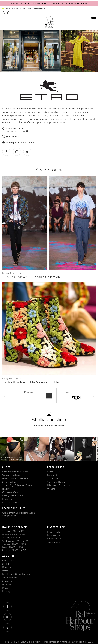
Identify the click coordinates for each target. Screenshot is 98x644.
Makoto (51, 489)
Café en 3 (52, 475)
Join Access (38, 8)
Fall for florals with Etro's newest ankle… (32, 382)
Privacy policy (54, 532)
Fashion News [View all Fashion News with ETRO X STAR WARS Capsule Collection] (9, 273)
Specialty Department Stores (17, 472)
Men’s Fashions (10, 482)
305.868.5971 (13, 137)
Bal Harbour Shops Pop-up (16, 574)
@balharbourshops (49, 420)
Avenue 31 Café (55, 472)
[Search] (4, 13)
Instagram (7, 378)
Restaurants (8, 499)
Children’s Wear (10, 492)
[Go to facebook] (8, 607)
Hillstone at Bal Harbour (59, 485)
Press (5, 588)
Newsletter (8, 584)
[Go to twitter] (8, 628)
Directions (7, 567)
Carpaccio (52, 478)
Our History (8, 560)
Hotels (5, 571)
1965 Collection (10, 577)
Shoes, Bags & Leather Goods (17, 485)
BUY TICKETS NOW (78, 3)
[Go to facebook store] (6, 152)
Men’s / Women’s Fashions (15, 478)
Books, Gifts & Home (13, 496)
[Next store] (79, 396)
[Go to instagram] (8, 617)
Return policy (54, 535)
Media (5, 564)
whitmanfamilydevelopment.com (19, 513)
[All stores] (49, 396)
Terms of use (53, 542)
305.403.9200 (9, 516)
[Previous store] (19, 396)
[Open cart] (8, 13)
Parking (6, 591)
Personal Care (9, 502)
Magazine (7, 581)
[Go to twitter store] (27, 152)
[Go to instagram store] (17, 152)
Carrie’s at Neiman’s (57, 482)
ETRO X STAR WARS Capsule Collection (31, 277)
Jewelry (6, 489)
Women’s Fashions (11, 475)
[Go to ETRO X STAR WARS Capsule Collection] (49, 178)
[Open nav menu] (94, 18)
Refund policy (54, 538)
